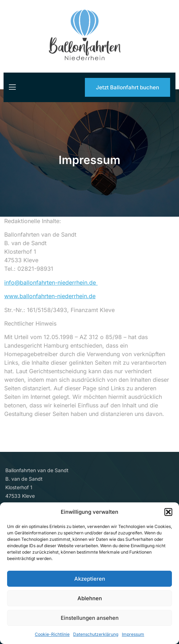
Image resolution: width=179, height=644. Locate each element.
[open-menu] (12, 87)
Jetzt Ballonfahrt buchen (128, 87)
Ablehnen (90, 598)
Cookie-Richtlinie (52, 634)
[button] (168, 512)
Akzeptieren (90, 579)
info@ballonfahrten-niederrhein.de (47, 283)
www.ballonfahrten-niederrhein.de (46, 296)
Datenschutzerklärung (96, 634)
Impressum (133, 634)
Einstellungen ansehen (90, 618)
